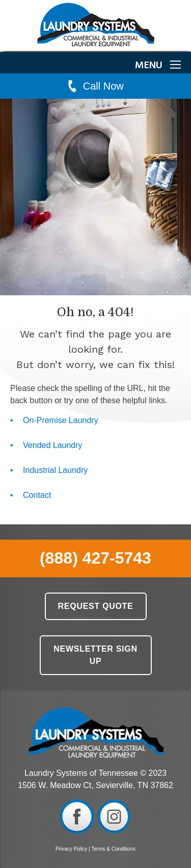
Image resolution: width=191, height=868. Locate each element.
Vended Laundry (53, 445)
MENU (158, 66)
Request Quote (96, 606)
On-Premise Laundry (61, 420)
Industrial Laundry (55, 470)
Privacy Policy (71, 849)
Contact (37, 495)
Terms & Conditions (113, 849)
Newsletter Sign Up (95, 655)
